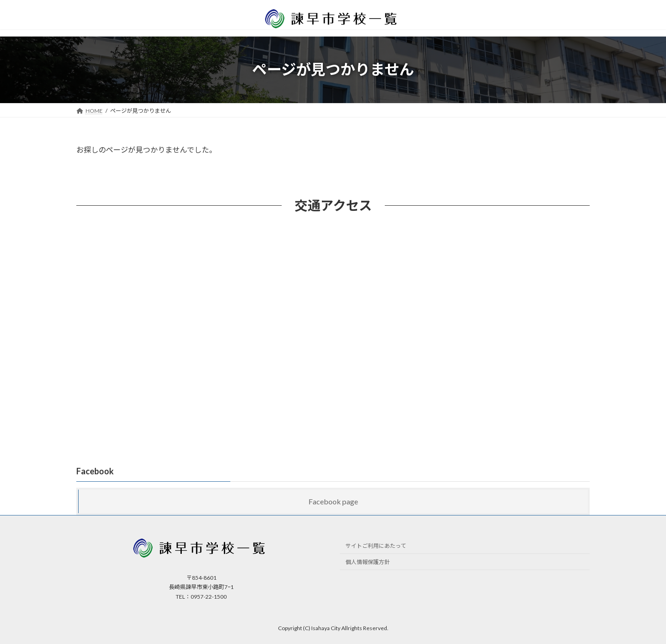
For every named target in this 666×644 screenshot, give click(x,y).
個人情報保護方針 (368, 562)
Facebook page (333, 501)
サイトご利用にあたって (376, 546)
